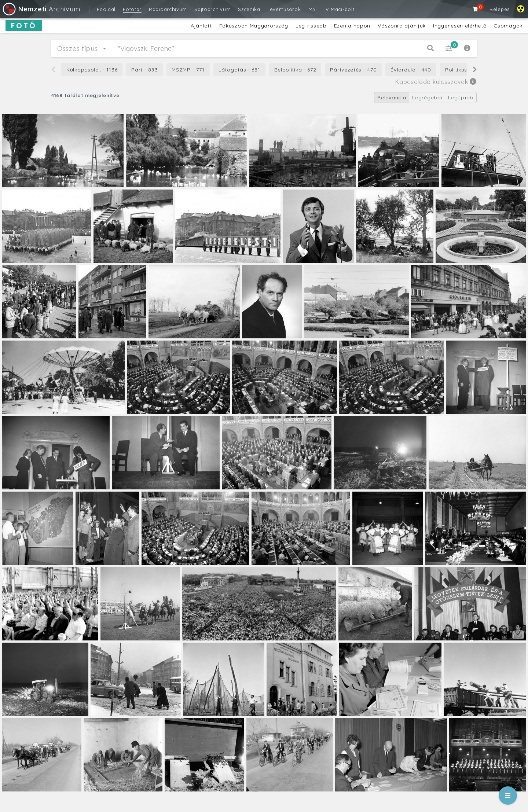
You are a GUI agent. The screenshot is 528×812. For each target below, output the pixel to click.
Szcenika (249, 9)
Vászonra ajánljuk (402, 26)
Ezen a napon (352, 26)
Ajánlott (201, 26)
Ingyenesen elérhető (460, 26)
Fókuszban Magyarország (254, 26)
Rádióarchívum (168, 9)
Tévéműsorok (284, 9)
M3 (312, 9)
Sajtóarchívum (212, 9)
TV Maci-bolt (338, 9)
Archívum (41, 9)
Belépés (500, 9)
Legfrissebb (311, 26)
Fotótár (132, 9)
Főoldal (106, 9)
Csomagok (508, 26)
